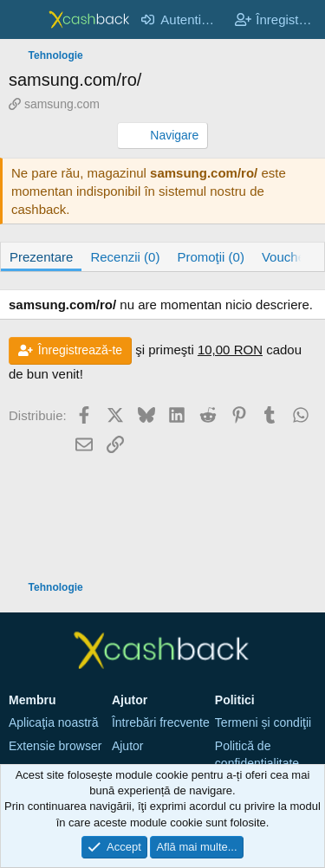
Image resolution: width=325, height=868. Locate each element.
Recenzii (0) (125, 257)
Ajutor (128, 746)
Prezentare (41, 257)
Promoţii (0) (211, 257)
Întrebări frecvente (161, 722)
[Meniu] (24, 20)
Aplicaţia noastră (54, 722)
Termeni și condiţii (263, 722)
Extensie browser (55, 746)
